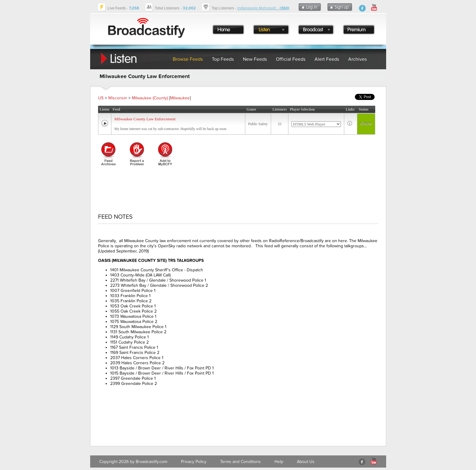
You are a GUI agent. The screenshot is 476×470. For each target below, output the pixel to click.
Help (279, 462)
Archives (357, 59)
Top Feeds (223, 59)
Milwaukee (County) (150, 98)
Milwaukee (180, 98)
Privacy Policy (194, 462)
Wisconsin (118, 98)
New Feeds (255, 59)
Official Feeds (291, 59)
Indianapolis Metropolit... (263, 8)
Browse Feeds (188, 59)
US (101, 98)
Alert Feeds (327, 59)
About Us (306, 462)
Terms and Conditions (240, 462)
